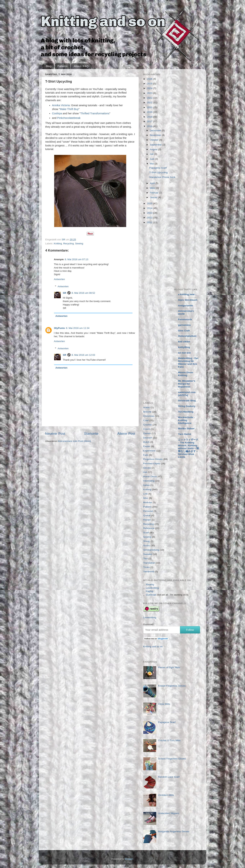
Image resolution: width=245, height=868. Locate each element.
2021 (150, 103)
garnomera (184, 325)
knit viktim (184, 342)
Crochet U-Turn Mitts (169, 740)
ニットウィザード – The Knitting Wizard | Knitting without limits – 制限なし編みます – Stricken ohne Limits (188, 448)
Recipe (147, 520)
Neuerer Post (55, 434)
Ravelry (150, 584)
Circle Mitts (164, 704)
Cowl (146, 420)
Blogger (129, 859)
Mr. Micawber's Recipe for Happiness (187, 384)
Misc (146, 498)
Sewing (79, 244)
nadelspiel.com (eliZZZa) (187, 394)
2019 (150, 112)
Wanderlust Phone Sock (162, 177)
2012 (150, 218)
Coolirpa (57, 113)
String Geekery (187, 406)
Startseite (91, 434)
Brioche (147, 412)
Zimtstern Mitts (166, 795)
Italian (147, 485)
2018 (150, 117)
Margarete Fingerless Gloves (174, 831)
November (156, 135)
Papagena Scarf (158, 168)
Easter (147, 446)
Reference (149, 528)
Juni (153, 159)
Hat (145, 472)
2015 (150, 203)
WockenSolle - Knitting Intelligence (186, 420)
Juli (152, 154)
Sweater (148, 554)
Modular (148, 502)
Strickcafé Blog (187, 401)
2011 (150, 222)
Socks (147, 546)
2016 (150, 126)
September (156, 145)
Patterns (62, 66)
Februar (155, 193)
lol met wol (184, 353)
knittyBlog (184, 347)
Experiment (149, 451)
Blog (48, 66)
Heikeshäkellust (187, 336)
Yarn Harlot (185, 434)
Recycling (68, 244)
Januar (154, 197)
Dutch (146, 442)
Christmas (149, 416)
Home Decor (150, 476)
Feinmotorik (185, 319)
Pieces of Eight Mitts (169, 667)
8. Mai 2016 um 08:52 (83, 293)
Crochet (148, 425)
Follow (190, 630)
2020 (150, 107)
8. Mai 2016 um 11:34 (78, 328)
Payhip (150, 591)
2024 (150, 88)
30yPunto (59, 328)
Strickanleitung (151, 550)
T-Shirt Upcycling (158, 172)
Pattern (147, 507)
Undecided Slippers (169, 813)
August (154, 149)
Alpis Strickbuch (188, 300)
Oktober (155, 140)
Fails (146, 455)
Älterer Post (126, 434)
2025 (150, 84)
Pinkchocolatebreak (69, 118)
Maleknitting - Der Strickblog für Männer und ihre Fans (188, 363)
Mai (152, 164)
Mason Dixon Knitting (186, 374)
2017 (150, 121)
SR (65, 293)
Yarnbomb (149, 571)
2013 (150, 213)
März (153, 188)
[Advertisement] (174, 255)
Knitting (58, 244)
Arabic (147, 407)
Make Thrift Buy (69, 109)
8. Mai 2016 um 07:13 (77, 259)
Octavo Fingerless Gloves (172, 759)
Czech (147, 429)
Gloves (147, 468)
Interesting (149, 481)
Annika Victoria (61, 105)
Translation (149, 563)
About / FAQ (81, 66)
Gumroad (151, 595)
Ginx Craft (184, 331)
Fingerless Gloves (153, 459)
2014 (150, 208)
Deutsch (148, 438)
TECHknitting (186, 412)
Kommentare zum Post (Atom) (75, 441)
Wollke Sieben (186, 429)
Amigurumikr (186, 306)
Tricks (147, 567)
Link (146, 494)
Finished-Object (152, 463)
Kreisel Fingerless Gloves (172, 686)
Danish (147, 433)
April (153, 183)
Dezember (156, 130)
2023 (150, 93)
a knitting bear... (187, 294)
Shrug (147, 541)
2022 (150, 98)
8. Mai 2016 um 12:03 (83, 355)
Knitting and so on (153, 646)
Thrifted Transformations (95, 113)
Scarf (146, 533)
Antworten (59, 279)
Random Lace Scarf (169, 777)
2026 (150, 79)
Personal (148, 511)
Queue (147, 515)
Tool (146, 559)
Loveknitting (152, 588)
